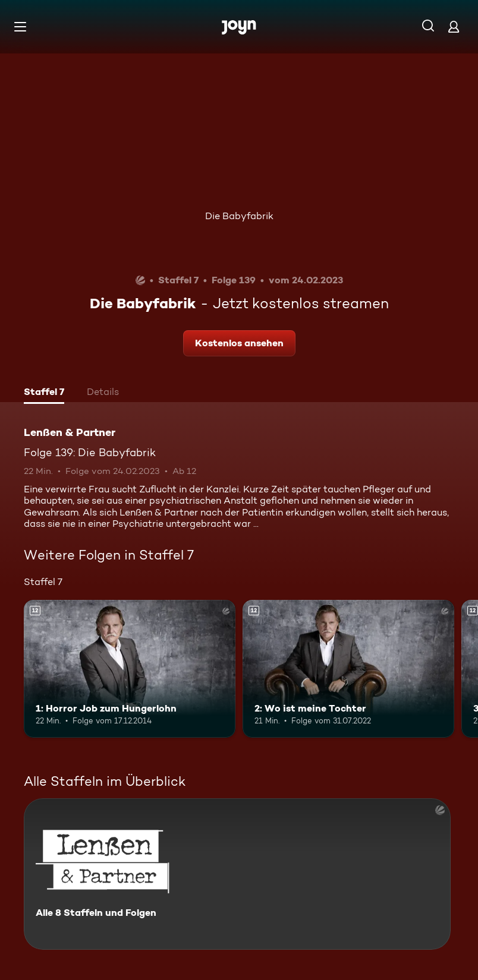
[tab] (44, 393)
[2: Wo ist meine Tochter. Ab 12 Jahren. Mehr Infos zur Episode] (348, 668)
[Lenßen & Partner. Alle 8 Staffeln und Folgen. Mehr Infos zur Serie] (237, 874)
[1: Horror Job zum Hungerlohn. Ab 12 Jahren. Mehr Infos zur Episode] (130, 668)
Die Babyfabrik (239, 216)
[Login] (454, 26)
